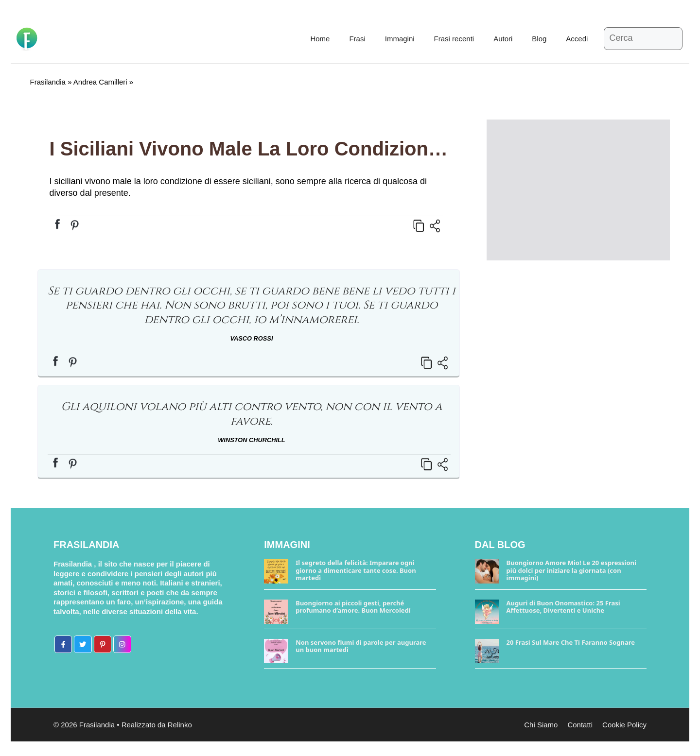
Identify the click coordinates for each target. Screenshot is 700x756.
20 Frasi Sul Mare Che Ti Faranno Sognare (571, 642)
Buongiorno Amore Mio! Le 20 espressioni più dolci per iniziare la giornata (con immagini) (571, 570)
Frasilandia (48, 82)
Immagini (400, 39)
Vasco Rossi (252, 338)
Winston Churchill (251, 440)
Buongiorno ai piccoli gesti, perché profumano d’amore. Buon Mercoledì (353, 607)
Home (320, 39)
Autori (503, 39)
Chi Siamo (541, 725)
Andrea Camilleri (100, 82)
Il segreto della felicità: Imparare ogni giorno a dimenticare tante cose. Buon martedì (356, 570)
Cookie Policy (624, 725)
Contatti (580, 725)
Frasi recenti (454, 39)
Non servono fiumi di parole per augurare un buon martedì (361, 646)
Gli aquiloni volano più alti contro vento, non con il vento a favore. (251, 414)
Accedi (577, 39)
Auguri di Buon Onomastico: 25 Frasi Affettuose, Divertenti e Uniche (563, 607)
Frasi (357, 39)
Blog (539, 39)
